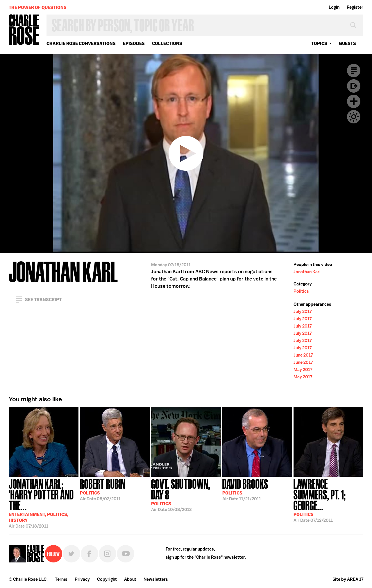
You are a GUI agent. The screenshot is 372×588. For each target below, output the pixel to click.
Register (355, 7)
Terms (61, 579)
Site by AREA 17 (348, 579)
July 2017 (303, 312)
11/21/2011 (245, 489)
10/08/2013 (186, 495)
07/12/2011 (328, 500)
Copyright (107, 579)
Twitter (71, 554)
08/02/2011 (103, 489)
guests (347, 43)
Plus (354, 101)
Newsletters (156, 579)
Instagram (108, 554)
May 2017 (303, 370)
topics (319, 43)
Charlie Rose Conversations (81, 43)
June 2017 (303, 355)
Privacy (82, 579)
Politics (301, 291)
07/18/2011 (44, 503)
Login (334, 7)
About (130, 579)
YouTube (126, 554)
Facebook (90, 554)
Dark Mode (354, 117)
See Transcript (43, 300)
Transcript (354, 71)
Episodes (134, 43)
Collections (167, 43)
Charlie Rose (24, 30)
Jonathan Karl (307, 272)
